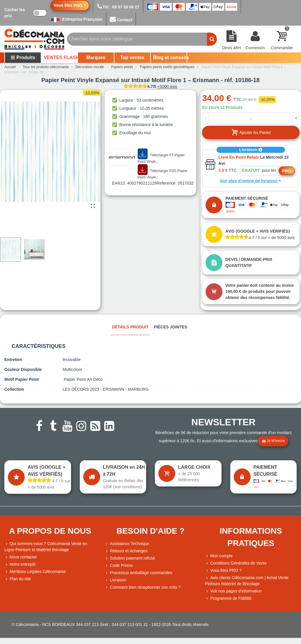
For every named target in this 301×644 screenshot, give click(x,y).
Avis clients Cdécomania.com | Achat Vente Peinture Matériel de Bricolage (247, 580)
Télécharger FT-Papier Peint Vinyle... (161, 156)
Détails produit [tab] (130, 327)
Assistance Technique (127, 544)
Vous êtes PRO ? (226, 570)
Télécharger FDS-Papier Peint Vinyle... (163, 172)
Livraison (251, 150)
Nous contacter (21, 557)
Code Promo (119, 566)
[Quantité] (251, 118)
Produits (23, 57)
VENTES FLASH (60, 57)
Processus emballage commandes (139, 573)
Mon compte (219, 556)
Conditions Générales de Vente (236, 563)
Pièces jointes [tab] (170, 327)
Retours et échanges (126, 551)
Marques (96, 57)
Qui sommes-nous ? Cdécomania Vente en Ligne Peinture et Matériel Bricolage (46, 546)
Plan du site (18, 579)
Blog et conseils (170, 57)
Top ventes (132, 57)
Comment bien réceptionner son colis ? (143, 587)
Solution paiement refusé (130, 558)
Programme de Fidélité (228, 598)
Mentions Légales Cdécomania (35, 572)
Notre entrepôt (20, 564)
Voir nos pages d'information (233, 591)
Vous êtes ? (70, 5)
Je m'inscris (273, 441)
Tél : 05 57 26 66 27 (118, 7)
